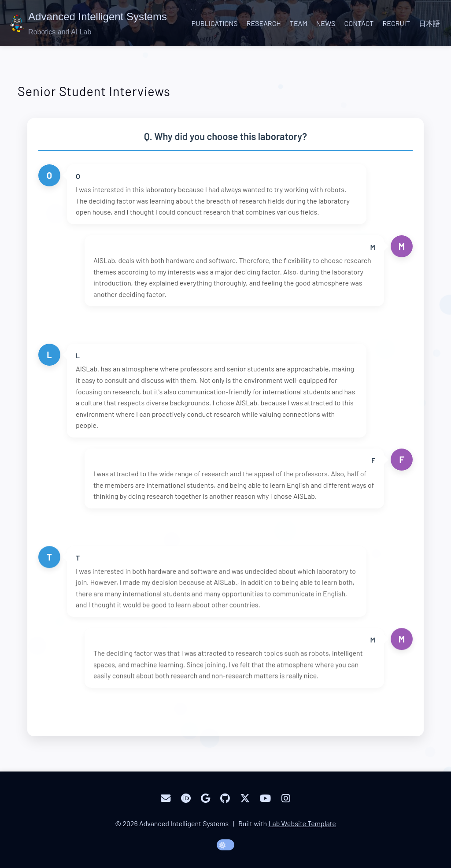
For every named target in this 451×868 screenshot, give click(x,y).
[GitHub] (225, 798)
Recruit (396, 23)
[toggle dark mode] (225, 845)
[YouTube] (265, 798)
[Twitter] (245, 798)
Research (264, 23)
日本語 (429, 23)
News (326, 23)
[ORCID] (186, 798)
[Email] (166, 798)
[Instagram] (286, 798)
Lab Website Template (302, 823)
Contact (359, 23)
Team (299, 23)
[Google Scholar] (205, 798)
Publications (215, 23)
